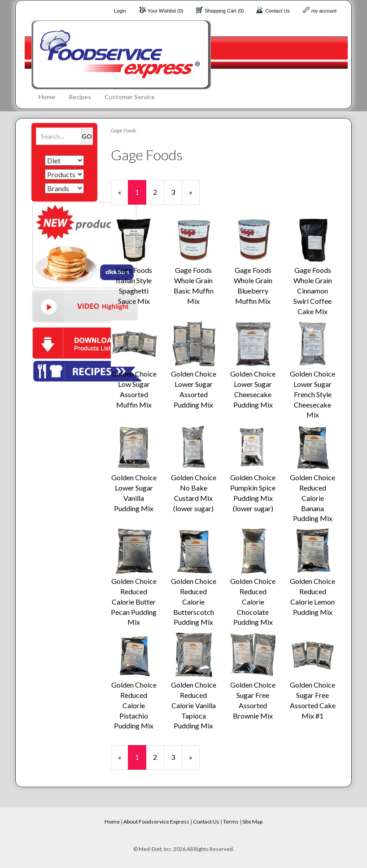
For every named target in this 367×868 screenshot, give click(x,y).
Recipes (80, 97)
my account (324, 11)
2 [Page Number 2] (159, 192)
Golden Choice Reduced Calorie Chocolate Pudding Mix (253, 601)
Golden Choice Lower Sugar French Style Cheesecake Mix (312, 394)
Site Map (252, 822)
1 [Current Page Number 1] (141, 196)
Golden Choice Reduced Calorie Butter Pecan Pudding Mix (134, 601)
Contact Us (277, 11)
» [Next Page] (194, 196)
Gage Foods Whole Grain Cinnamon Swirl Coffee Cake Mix (313, 290)
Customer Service (130, 97)
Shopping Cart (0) (225, 11)
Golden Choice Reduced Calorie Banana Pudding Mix (312, 498)
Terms (231, 822)
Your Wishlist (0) (166, 11)
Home (47, 97)
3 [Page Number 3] (177, 192)
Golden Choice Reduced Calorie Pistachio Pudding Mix (134, 705)
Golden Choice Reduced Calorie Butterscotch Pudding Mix (194, 601)
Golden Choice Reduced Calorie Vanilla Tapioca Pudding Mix (194, 705)
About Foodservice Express (156, 822)
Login (120, 11)
